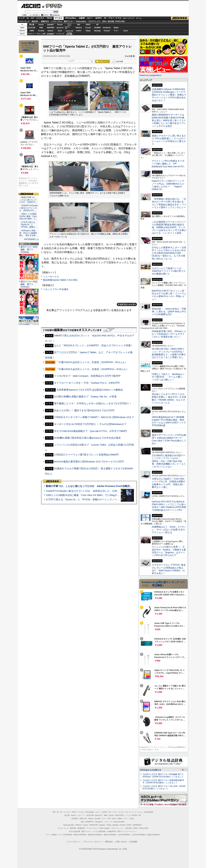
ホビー (90, 18)
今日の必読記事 (74, 831)
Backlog (97, 31)
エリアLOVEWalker (65, 835)
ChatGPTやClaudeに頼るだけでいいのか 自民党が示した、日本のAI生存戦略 (89, 491)
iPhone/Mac (71, 18)
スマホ (118, 18)
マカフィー (32, 34)
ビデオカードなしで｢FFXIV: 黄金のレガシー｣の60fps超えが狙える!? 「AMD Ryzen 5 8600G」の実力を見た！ (169, 569)
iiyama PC (99, 815)
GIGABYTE (60, 28)
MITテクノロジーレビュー (127, 831)
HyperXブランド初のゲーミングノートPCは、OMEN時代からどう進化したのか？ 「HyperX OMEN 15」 (168, 185)
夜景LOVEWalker (110, 835)
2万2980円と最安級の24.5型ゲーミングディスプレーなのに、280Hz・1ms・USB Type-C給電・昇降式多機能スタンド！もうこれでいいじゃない (169, 461)
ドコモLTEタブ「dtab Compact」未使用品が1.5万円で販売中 (87, 376)
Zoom (125, 31)
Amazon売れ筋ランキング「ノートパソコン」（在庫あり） (28, 47)
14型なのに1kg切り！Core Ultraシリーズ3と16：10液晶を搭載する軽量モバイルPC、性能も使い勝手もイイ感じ (169, 483)
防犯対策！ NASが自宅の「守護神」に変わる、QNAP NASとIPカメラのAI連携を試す (169, 312)
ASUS (88, 25)
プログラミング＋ (117, 828)
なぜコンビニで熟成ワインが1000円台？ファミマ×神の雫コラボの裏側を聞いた (169, 271)
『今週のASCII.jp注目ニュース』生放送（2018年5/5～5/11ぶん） (92, 362)
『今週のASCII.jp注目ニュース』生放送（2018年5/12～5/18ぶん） (92, 369)
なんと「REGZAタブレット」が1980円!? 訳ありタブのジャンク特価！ (94, 345)
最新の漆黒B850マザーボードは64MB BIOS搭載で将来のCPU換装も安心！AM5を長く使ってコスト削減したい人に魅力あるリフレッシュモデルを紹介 (169, 120)
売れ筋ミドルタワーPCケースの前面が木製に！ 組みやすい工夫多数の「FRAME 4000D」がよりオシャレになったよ (169, 398)
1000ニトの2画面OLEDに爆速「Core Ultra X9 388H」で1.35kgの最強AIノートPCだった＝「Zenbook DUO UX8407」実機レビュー (117, 495)
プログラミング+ (94, 21)
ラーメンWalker (51, 835)
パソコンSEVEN (69, 24)
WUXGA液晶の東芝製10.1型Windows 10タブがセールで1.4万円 (89, 462)
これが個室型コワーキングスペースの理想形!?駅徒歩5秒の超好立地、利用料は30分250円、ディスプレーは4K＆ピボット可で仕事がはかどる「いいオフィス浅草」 (169, 227)
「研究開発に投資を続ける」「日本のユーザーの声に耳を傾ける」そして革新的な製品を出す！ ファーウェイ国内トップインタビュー (169, 203)
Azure (60, 31)
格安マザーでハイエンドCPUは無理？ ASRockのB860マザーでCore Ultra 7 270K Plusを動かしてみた (169, 439)
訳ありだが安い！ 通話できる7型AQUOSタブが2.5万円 (84, 410)
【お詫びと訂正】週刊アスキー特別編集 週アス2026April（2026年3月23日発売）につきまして (163, 775)
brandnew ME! (70, 34)
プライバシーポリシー (93, 842)
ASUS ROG (50, 28)
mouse (41, 25)
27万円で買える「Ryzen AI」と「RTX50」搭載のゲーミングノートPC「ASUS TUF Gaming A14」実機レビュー (107, 499)
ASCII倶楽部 (180, 18)
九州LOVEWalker (124, 835)
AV (105, 18)
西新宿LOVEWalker (95, 835)
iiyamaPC (50, 25)
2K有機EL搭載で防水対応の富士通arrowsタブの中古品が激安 (87, 438)
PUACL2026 (120, 21)
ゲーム (139, 18)
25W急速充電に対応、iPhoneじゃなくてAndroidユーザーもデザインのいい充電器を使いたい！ (169, 334)
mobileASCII (112, 831)
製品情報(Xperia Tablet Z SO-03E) (60, 280)
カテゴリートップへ (127, 304)
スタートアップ (128, 18)
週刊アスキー (69, 21)
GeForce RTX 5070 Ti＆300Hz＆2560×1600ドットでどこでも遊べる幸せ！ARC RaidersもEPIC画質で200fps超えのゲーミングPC (169, 506)
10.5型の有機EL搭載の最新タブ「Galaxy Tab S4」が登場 (85, 396)
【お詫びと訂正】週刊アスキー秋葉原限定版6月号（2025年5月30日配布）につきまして (163, 781)
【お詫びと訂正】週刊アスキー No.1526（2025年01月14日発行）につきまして (164, 787)
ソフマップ (60, 34)
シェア (71, 61)
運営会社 (109, 842)
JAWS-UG (83, 819)
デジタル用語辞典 (99, 831)
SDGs (104, 21)
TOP (54, 812)
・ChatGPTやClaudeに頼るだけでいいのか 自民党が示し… (29, 208)
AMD (41, 28)
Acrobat (41, 31)
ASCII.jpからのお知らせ (151, 770)
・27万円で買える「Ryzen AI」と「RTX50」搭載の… (28, 225)
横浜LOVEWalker (80, 835)
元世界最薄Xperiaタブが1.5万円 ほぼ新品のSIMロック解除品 (90, 390)
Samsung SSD (69, 825)
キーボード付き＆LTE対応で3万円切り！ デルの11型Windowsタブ (90, 424)
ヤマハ (116, 31)
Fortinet (107, 31)
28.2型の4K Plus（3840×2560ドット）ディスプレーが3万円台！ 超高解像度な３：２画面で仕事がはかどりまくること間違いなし (169, 353)
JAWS (32, 31)
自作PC (99, 18)
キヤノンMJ (41, 34)
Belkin (116, 28)
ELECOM (32, 28)
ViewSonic (107, 28)
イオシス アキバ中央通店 (56, 289)
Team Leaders (104, 828)
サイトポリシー (74, 842)
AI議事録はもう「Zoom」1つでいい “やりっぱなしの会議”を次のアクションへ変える (169, 530)
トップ (22, 18)
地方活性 (111, 21)
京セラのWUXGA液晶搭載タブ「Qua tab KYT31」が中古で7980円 (90, 431)
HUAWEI (97, 28)
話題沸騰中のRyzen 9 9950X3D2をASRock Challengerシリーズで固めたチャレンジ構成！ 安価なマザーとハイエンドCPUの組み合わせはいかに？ (169, 95)
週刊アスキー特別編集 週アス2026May (29, 250)
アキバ (111, 18)
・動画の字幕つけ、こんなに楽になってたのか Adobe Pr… (28, 200)
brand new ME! (119, 822)
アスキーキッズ (24, 21)
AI (28, 18)
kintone (50, 31)
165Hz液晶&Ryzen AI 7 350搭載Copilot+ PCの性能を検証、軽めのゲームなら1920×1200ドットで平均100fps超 (169, 421)
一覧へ (183, 770)
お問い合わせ (121, 842)
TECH (49, 18)
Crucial (88, 28)
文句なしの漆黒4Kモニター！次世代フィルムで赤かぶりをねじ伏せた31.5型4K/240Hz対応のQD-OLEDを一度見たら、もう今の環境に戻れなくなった (169, 253)
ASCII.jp (31, 6)
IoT (33, 18)
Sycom (60, 25)
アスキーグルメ (57, 21)
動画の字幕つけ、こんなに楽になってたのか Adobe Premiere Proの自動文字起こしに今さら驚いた (101, 486)
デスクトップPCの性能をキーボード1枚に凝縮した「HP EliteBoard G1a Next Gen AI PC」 (169, 164)
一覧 (91, 61)
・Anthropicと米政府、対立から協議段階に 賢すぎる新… (28, 233)
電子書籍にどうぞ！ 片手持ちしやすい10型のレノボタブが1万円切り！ (93, 403)
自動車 (82, 18)
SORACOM (93, 825)
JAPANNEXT (51, 34)
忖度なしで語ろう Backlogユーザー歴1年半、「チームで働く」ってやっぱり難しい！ (168, 377)
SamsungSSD (67, 28)
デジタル (52, 6)
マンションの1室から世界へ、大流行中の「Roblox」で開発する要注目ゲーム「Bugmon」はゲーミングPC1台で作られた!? (169, 551)
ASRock (79, 28)
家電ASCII (45, 21)
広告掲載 (133, 842)
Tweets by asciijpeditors (150, 75)
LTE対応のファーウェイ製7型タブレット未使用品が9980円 (86, 455)
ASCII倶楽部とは (31, 239)
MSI (79, 25)
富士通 (32, 25)
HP (97, 25)
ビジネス (40, 18)
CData (88, 31)
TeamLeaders (81, 21)
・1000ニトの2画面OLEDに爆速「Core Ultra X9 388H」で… (28, 216)
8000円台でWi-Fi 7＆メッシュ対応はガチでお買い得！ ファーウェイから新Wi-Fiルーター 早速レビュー (169, 295)
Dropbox (79, 31)
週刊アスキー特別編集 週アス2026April (29, 284)
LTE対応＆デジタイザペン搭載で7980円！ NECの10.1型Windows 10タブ (94, 417)
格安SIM (35, 21)
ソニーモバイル (51, 277)
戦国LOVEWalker (153, 835)
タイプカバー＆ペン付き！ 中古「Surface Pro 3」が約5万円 (87, 383)
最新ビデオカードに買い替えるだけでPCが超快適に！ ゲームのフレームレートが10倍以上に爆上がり (169, 140)
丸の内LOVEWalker (139, 835)
